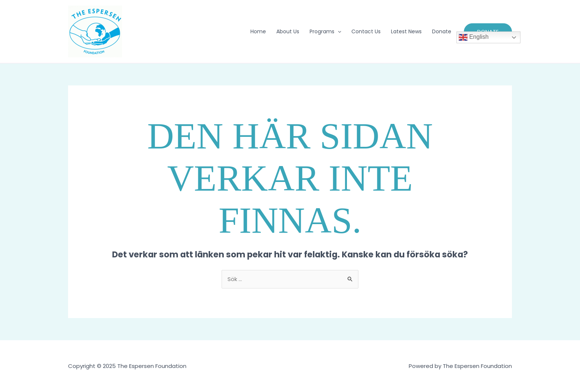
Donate (442, 31)
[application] (338, 31)
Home (258, 31)
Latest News (406, 31)
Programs (325, 31)
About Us (288, 31)
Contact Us (366, 31)
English (474, 37)
